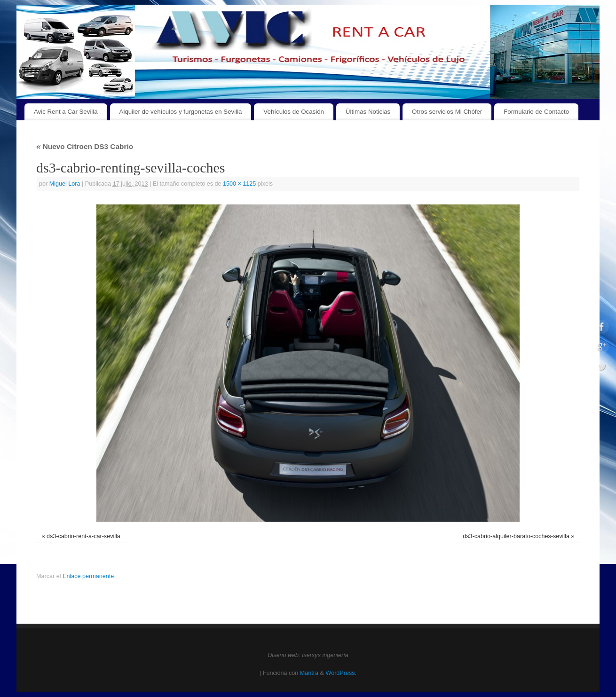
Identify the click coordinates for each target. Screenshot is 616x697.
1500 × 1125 (239, 184)
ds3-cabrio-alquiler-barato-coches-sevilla (516, 536)
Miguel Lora (65, 184)
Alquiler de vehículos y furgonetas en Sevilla (181, 112)
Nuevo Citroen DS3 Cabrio (85, 146)
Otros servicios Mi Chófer (447, 112)
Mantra (309, 673)
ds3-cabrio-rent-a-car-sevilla (83, 536)
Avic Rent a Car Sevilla (66, 112)
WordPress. (341, 673)
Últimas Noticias (368, 112)
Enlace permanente (88, 576)
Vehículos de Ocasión (294, 112)
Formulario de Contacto (536, 112)
